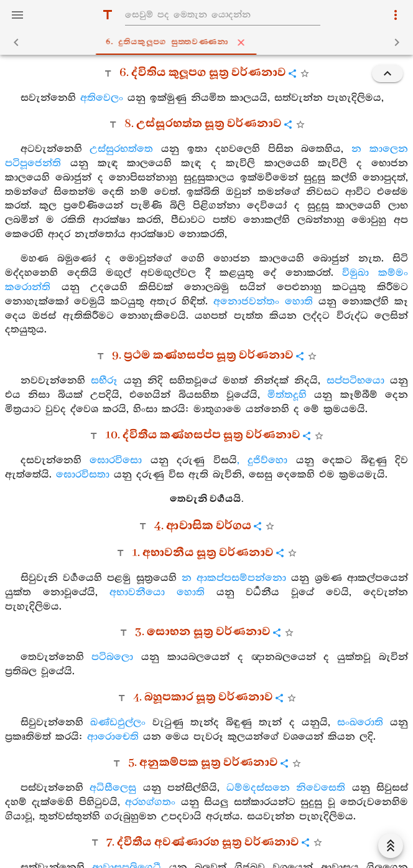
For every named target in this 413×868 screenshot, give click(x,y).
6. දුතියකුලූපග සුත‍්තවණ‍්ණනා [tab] (209, 42)
